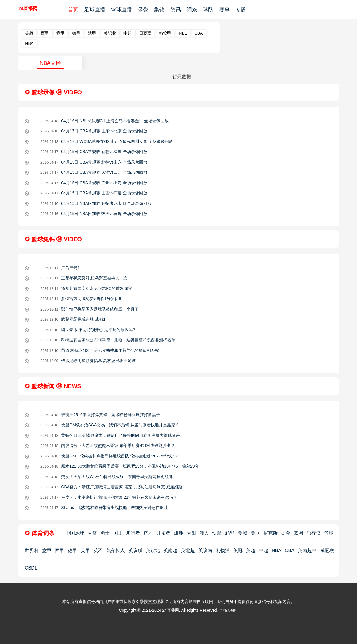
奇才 (148, 533)
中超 (128, 33)
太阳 (191, 533)
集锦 (159, 10)
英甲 (85, 550)
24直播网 (28, 9)
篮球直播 (121, 10)
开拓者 (163, 533)
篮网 (298, 533)
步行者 (133, 533)
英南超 (170, 550)
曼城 (243, 533)
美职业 (110, 33)
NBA (29, 43)
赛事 (225, 10)
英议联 (135, 550)
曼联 (255, 533)
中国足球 (75, 533)
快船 (217, 533)
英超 (29, 33)
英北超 (188, 550)
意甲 (61, 33)
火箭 (92, 533)
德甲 (76, 33)
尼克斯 (271, 533)
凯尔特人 (116, 550)
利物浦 (223, 550)
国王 (118, 533)
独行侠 (314, 533)
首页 (73, 10)
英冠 (238, 550)
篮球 (329, 533)
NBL (183, 33)
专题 (241, 10)
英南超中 (307, 550)
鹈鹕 (230, 533)
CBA (199, 33)
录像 (143, 10)
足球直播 (95, 10)
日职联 (145, 33)
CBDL (31, 568)
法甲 (92, 33)
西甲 (45, 33)
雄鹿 (178, 533)
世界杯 (32, 550)
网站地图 (229, 611)
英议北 (153, 550)
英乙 (98, 550)
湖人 (204, 533)
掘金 (286, 533)
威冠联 (327, 550)
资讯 (176, 10)
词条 (192, 10)
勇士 (105, 533)
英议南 (205, 550)
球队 (208, 10)
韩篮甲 (165, 33)
